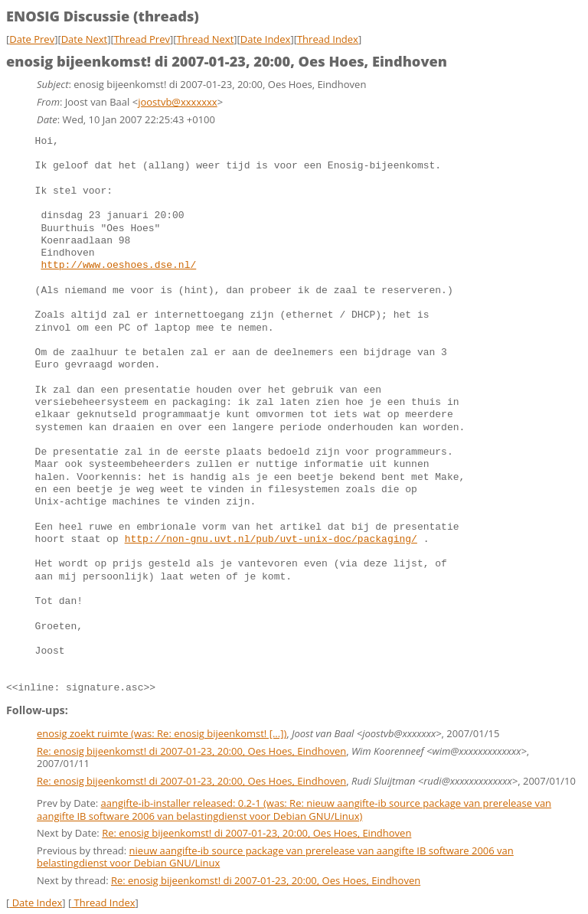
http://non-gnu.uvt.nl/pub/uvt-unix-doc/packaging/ (271, 540)
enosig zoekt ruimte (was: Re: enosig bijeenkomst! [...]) (162, 732)
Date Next (85, 39)
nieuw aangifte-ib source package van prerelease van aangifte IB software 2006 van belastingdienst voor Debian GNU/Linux (275, 855)
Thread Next (205, 39)
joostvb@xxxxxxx (178, 102)
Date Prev (32, 39)
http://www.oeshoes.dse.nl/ (118, 266)
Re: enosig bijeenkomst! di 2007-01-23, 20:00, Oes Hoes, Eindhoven (191, 749)
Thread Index (328, 39)
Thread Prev (142, 39)
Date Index (266, 39)
